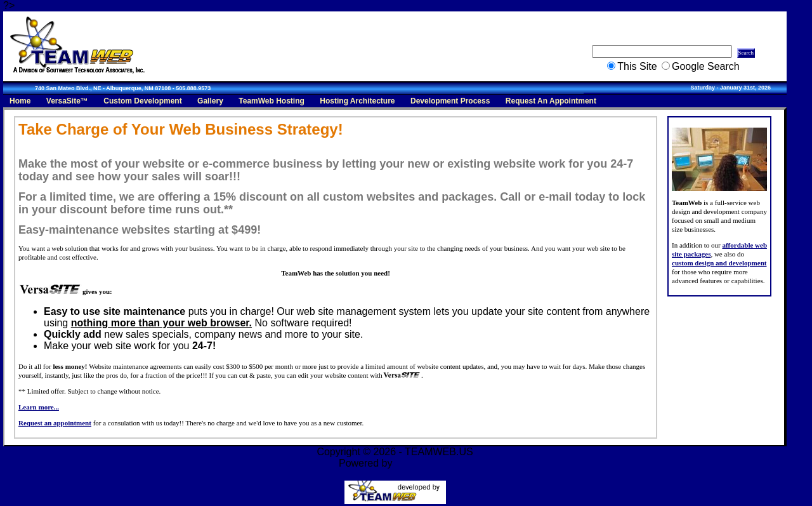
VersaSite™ (67, 101)
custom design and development (719, 263)
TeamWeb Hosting (272, 101)
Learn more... (39, 407)
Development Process (450, 101)
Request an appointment (55, 423)
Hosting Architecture (357, 101)
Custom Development (142, 101)
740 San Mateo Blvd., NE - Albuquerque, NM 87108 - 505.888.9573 (123, 88)
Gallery (210, 101)
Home (20, 101)
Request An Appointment (551, 101)
